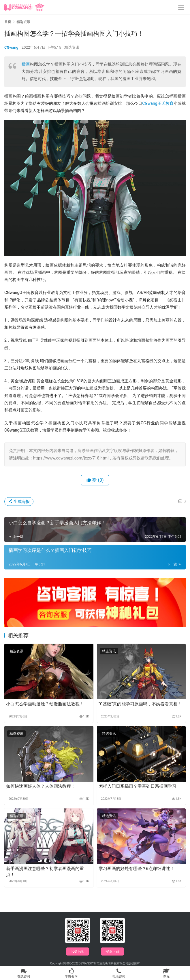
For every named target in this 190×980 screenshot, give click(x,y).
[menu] (181, 7)
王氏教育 (165, 103)
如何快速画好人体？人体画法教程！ (41, 786)
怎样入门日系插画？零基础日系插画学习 (138, 786)
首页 (8, 22)
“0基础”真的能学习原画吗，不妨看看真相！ (140, 704)
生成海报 (19, 502)
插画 (26, 64)
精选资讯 (72, 47)
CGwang (11, 47)
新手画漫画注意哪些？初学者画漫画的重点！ (45, 872)
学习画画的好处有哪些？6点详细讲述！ (137, 869)
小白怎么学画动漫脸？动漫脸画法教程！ (45, 704)
